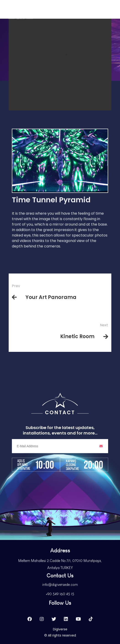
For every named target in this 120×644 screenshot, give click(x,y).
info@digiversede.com (60, 592)
